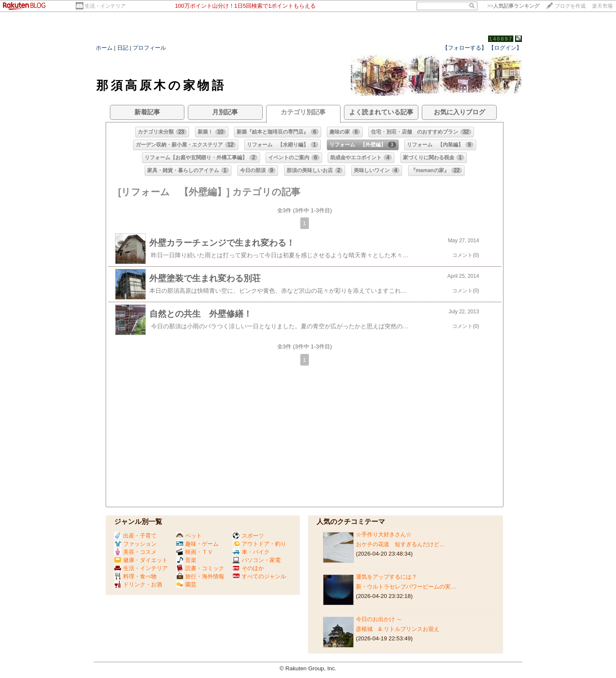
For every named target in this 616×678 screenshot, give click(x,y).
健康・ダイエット (141, 560)
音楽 (186, 560)
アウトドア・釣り (259, 544)
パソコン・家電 (257, 560)
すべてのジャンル (259, 576)
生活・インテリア (105, 6)
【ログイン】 (505, 48)
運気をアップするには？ (386, 577)
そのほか (248, 568)
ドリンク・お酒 (138, 584)
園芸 (186, 584)
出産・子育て (135, 536)
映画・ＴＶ (195, 552)
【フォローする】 (465, 48)
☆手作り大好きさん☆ (384, 534)
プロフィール (149, 48)
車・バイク (251, 552)
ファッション (135, 544)
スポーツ (248, 536)
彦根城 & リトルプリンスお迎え (398, 629)
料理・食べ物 (135, 576)
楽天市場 (602, 6)
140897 (501, 39)
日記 (123, 48)
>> (513, 6)
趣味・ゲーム (197, 544)
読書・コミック (200, 568)
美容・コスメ (135, 552)
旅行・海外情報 (200, 576)
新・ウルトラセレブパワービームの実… (406, 587)
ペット (189, 536)
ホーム (104, 48)
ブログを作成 (570, 6)
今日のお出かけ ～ (379, 619)
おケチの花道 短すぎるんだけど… (400, 544)
